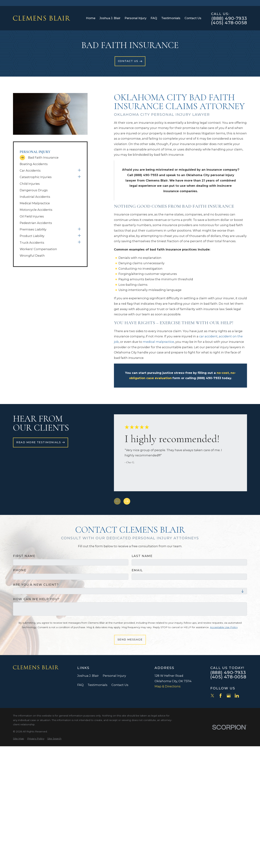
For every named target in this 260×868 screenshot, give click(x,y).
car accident (208, 336)
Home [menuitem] (91, 18)
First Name (24, 556)
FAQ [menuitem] (154, 18)
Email (137, 570)
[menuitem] (50, 158)
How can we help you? (36, 599)
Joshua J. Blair (88, 676)
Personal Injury (114, 676)
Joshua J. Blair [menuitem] (110, 18)
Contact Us (120, 685)
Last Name (142, 556)
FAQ (80, 685)
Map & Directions (168, 686)
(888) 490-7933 (229, 18)
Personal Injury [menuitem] (136, 18)
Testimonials (97, 685)
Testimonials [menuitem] (171, 18)
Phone (20, 570)
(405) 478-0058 (229, 23)
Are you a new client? (36, 585)
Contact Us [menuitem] (193, 18)
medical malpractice (158, 342)
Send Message (130, 640)
